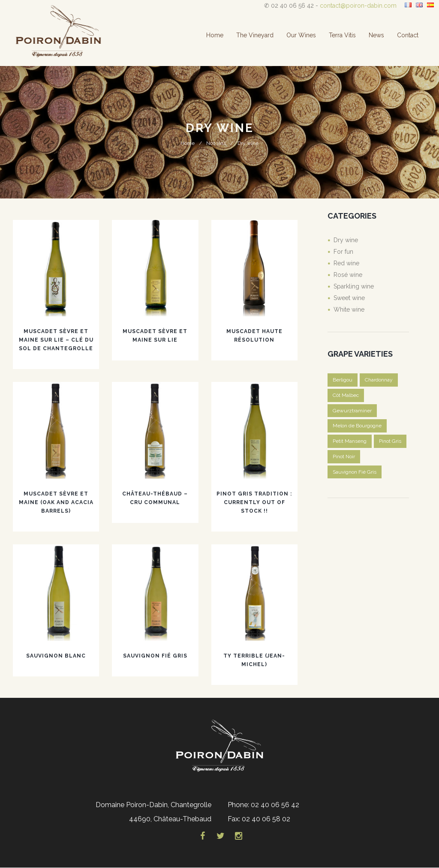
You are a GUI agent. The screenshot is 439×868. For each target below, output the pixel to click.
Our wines (301, 35)
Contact (408, 35)
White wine (349, 309)
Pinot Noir (344, 457)
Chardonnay (379, 380)
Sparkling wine (354, 286)
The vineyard (255, 35)
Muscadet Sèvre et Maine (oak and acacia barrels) (56, 502)
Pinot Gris (390, 442)
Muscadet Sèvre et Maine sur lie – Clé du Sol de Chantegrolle (56, 340)
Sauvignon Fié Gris (155, 656)
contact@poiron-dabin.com (358, 6)
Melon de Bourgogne (357, 426)
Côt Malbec (346, 395)
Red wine (346, 263)
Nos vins (216, 143)
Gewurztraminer (352, 411)
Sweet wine (349, 298)
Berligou (343, 380)
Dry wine (346, 240)
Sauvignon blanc (56, 656)
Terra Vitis (342, 35)
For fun (343, 252)
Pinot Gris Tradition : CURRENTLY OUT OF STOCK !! (254, 502)
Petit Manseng (350, 442)
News (376, 35)
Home (215, 35)
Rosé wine (348, 275)
